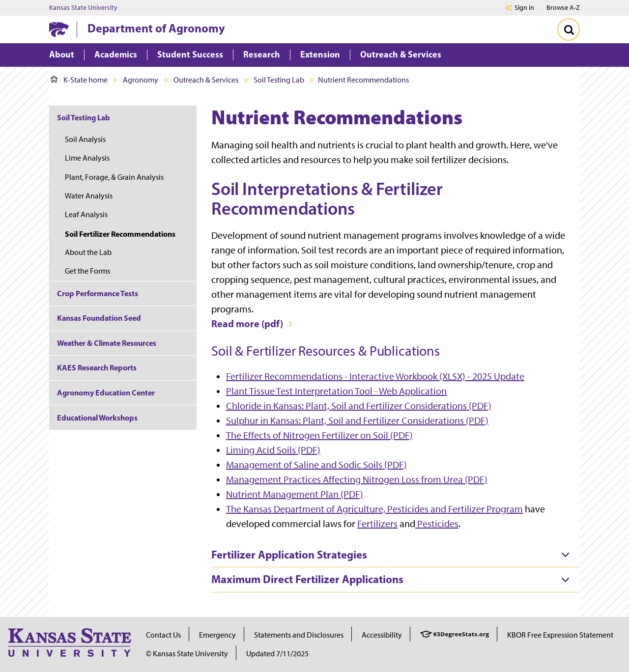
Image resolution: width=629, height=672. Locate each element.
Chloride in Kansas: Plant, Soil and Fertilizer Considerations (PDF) (359, 406)
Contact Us (163, 635)
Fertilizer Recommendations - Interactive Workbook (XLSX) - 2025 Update (375, 376)
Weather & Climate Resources (107, 343)
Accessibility (382, 635)
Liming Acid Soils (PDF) (273, 450)
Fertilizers (377, 524)
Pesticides (437, 524)
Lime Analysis (87, 158)
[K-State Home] (59, 29)
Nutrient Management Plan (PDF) (295, 494)
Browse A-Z (563, 8)
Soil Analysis (85, 139)
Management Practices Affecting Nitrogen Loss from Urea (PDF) (357, 479)
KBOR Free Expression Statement (560, 635)
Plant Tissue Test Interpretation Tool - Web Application (336, 391)
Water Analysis (89, 196)
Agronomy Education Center (106, 392)
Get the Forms (87, 271)
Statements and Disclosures (299, 635)
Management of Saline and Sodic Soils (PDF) (316, 465)
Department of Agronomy (156, 28)
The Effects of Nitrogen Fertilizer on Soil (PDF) (319, 435)
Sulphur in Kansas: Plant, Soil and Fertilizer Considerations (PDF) (357, 420)
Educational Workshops (97, 418)
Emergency (217, 635)
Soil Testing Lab (279, 80)
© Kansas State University (187, 654)
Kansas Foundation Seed (99, 318)
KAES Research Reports (97, 367)
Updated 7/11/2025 (277, 654)
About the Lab (88, 252)
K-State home (79, 80)
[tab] (396, 555)
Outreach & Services (206, 80)
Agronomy (141, 80)
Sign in (524, 8)
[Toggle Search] (569, 29)
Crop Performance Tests (98, 293)
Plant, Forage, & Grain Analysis (114, 177)
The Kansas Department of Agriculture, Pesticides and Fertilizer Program (374, 509)
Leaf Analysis (86, 214)
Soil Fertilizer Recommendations (120, 234)
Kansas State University (83, 8)
